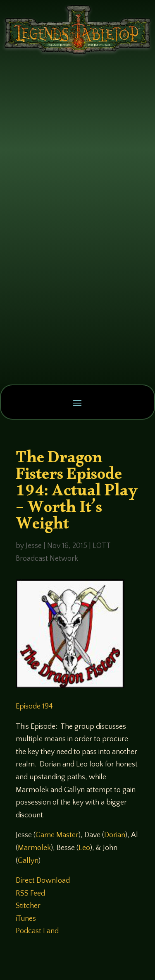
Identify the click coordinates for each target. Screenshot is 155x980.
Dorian (115, 835)
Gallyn (28, 861)
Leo (84, 848)
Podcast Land (37, 931)
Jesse (34, 546)
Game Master (57, 835)
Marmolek (34, 848)
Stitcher (28, 906)
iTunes (26, 919)
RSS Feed (30, 894)
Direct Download (43, 881)
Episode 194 (34, 706)
